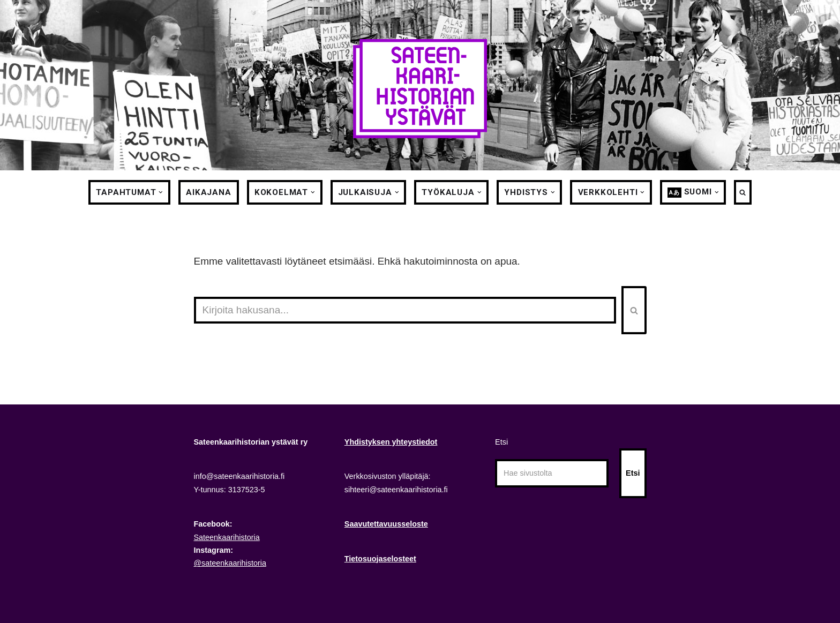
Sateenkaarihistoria (227, 537)
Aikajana (208, 192)
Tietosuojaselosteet (380, 559)
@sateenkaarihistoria (230, 563)
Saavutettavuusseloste (386, 524)
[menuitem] (690, 192)
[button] (161, 192)
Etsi (501, 442)
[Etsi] (405, 310)
